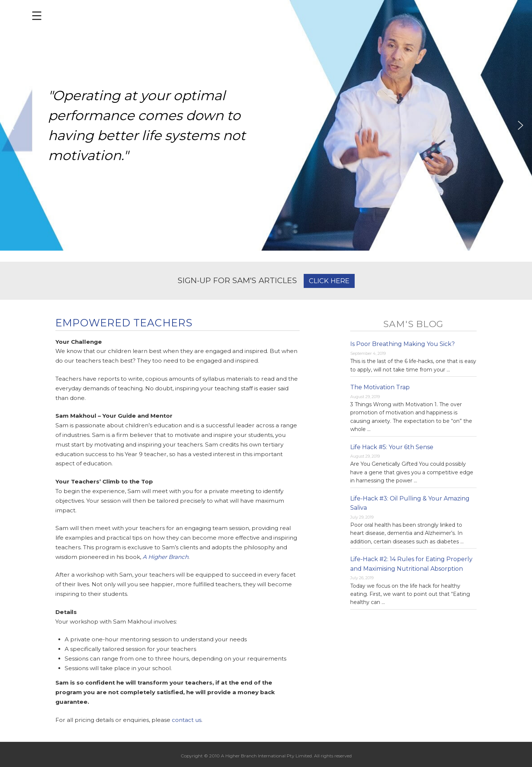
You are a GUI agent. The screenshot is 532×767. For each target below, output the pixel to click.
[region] (266, 125)
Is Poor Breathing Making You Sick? (403, 344)
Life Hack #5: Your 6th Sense (392, 447)
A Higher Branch (166, 557)
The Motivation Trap (380, 387)
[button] (11, 125)
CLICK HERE (329, 281)
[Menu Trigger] (37, 16)
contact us (187, 720)
